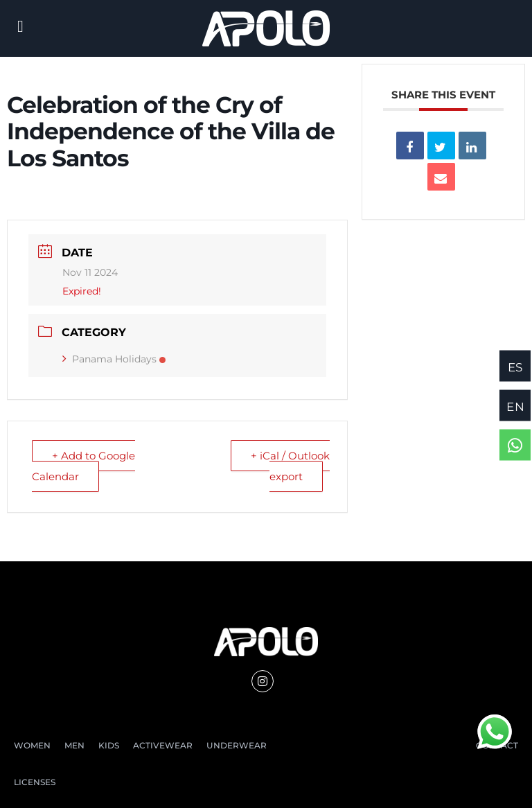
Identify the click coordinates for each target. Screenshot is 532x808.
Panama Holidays (114, 359)
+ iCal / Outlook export (290, 466)
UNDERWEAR (237, 745)
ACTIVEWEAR (163, 745)
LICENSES (35, 782)
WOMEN (32, 745)
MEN (74, 745)
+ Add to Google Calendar (83, 466)
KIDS (109, 745)
